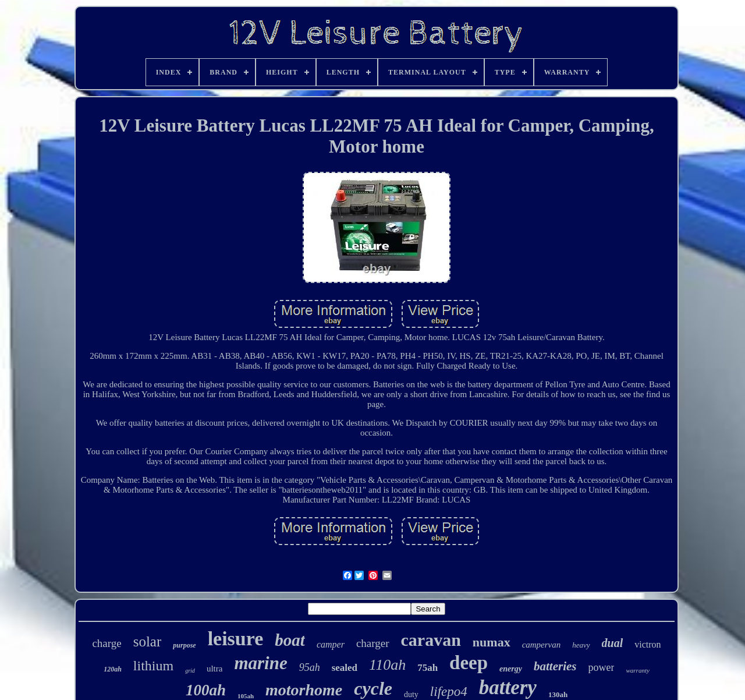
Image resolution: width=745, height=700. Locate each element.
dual (613, 643)
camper (331, 644)
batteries (555, 666)
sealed (345, 668)
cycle (373, 688)
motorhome (304, 690)
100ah (206, 690)
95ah (310, 667)
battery (508, 687)
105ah (246, 696)
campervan (542, 645)
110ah (387, 665)
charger (373, 643)
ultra (215, 669)
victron (648, 644)
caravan (431, 640)
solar (148, 641)
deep (469, 663)
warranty (637, 670)
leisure (236, 639)
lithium (153, 666)
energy (511, 669)
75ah (428, 668)
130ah (558, 694)
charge (107, 643)
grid (190, 671)
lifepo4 (449, 692)
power (602, 667)
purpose (184, 645)
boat (290, 640)
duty (411, 694)
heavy (581, 645)
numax (492, 642)
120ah (113, 669)
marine (260, 663)
